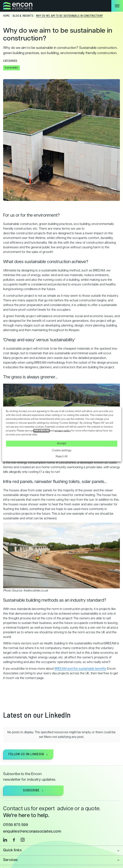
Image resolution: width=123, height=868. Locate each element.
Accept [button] (62, 443)
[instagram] (23, 832)
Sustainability (12, 68)
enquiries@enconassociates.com (32, 824)
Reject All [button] (62, 456)
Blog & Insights (23, 16)
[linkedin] (5, 832)
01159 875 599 (16, 817)
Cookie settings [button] (62, 450)
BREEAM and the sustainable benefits (80, 669)
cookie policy (41, 431)
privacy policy (63, 431)
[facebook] (14, 832)
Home (7, 16)
